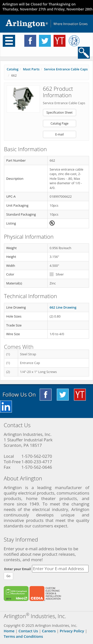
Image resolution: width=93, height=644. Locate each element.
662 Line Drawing (63, 307)
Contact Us (28, 631)
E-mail (60, 134)
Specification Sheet (60, 113)
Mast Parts (31, 69)
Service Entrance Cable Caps (66, 69)
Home (9, 631)
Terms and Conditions (23, 636)
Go (8, 576)
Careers (49, 631)
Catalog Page (60, 123)
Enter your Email (18, 569)
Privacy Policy (72, 631)
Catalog (13, 69)
